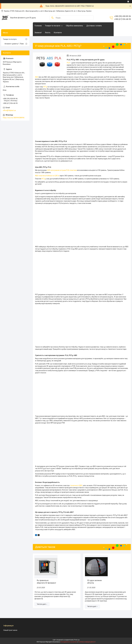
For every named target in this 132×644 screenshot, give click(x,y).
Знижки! (38, 33)
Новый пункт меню (10, 630)
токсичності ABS (76, 485)
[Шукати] (52, 18)
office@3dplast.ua (9, 110)
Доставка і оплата (94, 26)
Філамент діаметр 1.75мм (14, 44)
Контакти (58, 33)
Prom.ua (77, 640)
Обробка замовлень (74, 26)
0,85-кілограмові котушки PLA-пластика (62, 170)
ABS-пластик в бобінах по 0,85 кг (47, 176)
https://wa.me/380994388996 (14, 118)
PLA (68, 63)
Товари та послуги (53, 26)
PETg (45, 87)
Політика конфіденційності (87, 642)
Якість (48, 33)
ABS (37, 77)
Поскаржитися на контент (69, 642)
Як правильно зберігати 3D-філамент (46, 582)
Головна (38, 26)
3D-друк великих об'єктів (94, 582)
